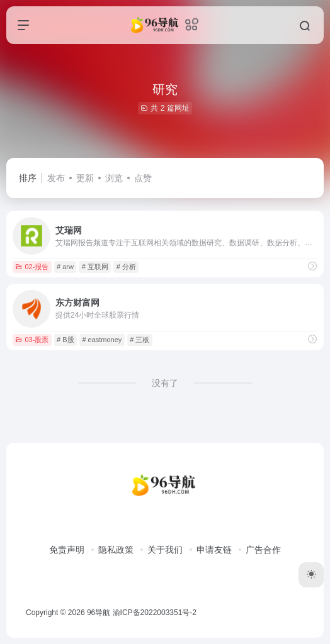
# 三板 (139, 340)
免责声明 (67, 550)
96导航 (99, 613)
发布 (56, 178)
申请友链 (214, 550)
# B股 (65, 340)
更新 (85, 178)
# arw (65, 267)
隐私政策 (116, 550)
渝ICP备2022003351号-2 (155, 613)
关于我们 (165, 550)
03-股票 (32, 340)
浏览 (114, 178)
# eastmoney (102, 340)
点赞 (143, 178)
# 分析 (126, 267)
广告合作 (263, 550)
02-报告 (32, 267)
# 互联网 (95, 267)
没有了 (165, 383)
